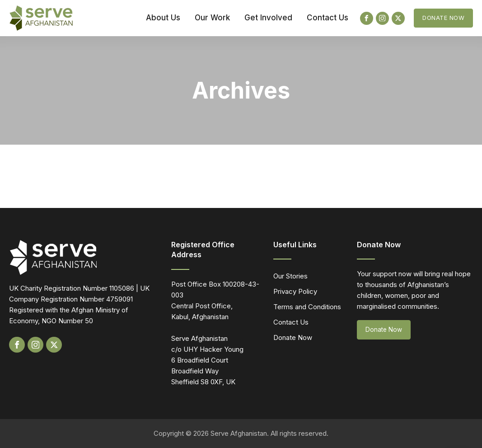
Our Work (212, 18)
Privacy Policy (295, 291)
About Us (163, 18)
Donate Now (443, 18)
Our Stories (290, 276)
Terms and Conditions (307, 307)
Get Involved (268, 18)
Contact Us (328, 18)
